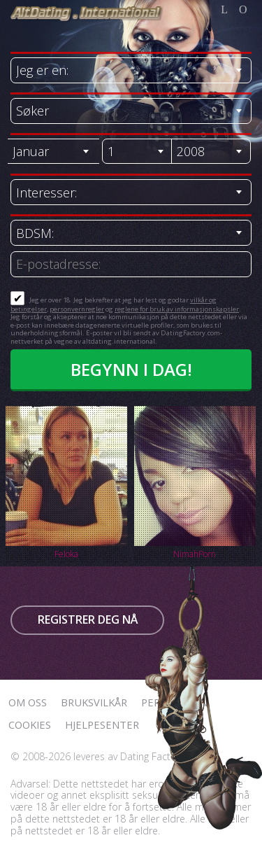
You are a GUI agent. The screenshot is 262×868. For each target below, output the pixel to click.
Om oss (28, 702)
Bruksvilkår (94, 702)
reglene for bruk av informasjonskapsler (177, 309)
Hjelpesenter (102, 724)
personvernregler (77, 309)
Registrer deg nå (88, 619)
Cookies (30, 724)
